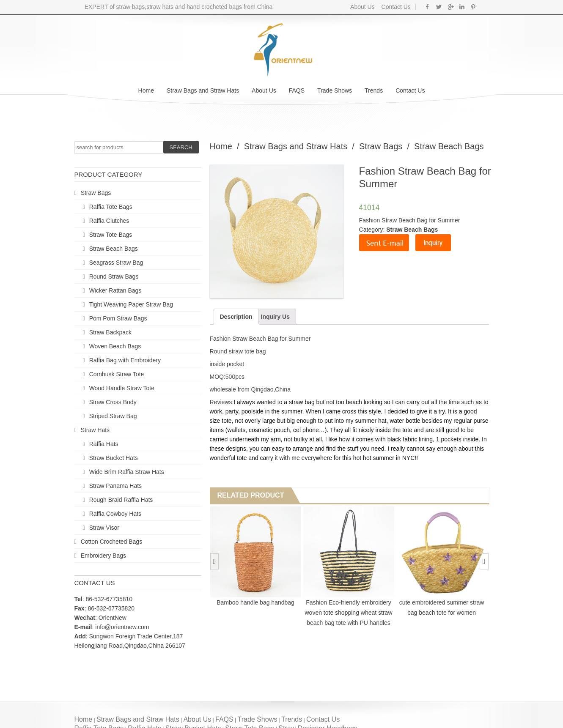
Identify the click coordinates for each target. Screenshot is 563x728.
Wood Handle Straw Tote (122, 388)
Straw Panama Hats (116, 486)
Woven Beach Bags (115, 346)
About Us (363, 7)
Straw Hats (95, 430)
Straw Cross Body (113, 402)
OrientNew (113, 618)
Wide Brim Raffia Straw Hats (127, 472)
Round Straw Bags (114, 276)
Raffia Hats (104, 444)
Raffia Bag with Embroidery (125, 360)
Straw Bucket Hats (114, 458)
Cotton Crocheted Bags (112, 542)
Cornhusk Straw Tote (117, 374)
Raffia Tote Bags (111, 207)
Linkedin (462, 7)
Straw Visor (104, 528)
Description (236, 317)
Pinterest (473, 7)
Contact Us (395, 7)
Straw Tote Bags (111, 235)
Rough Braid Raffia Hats (121, 500)
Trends (374, 90)
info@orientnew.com (122, 627)
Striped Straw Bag (113, 416)
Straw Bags (96, 193)
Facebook (427, 7)
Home (146, 90)
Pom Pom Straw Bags (118, 318)
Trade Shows (335, 90)
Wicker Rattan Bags (115, 290)
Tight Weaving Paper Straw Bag (131, 304)
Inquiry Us (275, 317)
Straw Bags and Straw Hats (203, 90)
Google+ (450, 7)
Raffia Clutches (109, 221)
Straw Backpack (110, 332)
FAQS (297, 90)
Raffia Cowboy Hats (115, 514)
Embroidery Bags (103, 556)
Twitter (439, 7)
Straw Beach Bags (114, 249)
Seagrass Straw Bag (116, 263)
